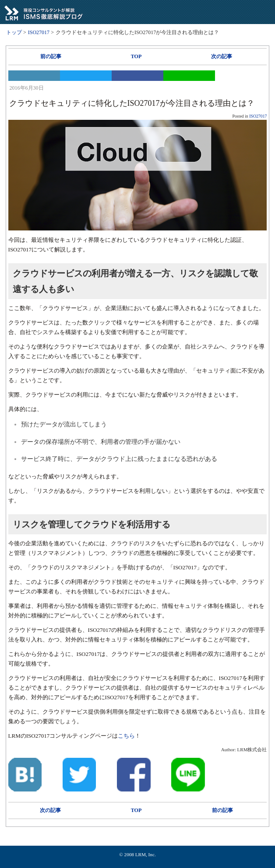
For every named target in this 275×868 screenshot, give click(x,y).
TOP (136, 56)
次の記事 (222, 56)
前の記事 (51, 56)
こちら (126, 736)
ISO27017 (258, 116)
